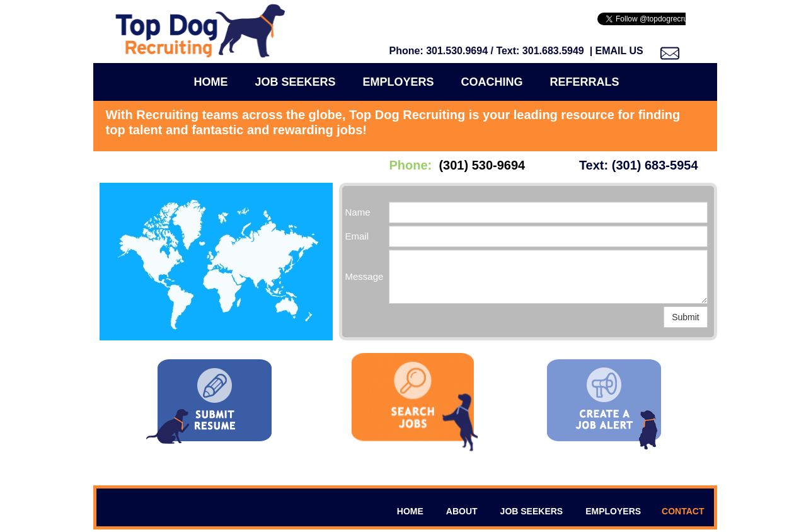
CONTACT (683, 511)
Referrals (585, 82)
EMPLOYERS (613, 511)
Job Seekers (295, 82)
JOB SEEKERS (532, 511)
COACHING (492, 82)
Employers (399, 82)
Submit (686, 317)
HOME (410, 511)
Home (210, 82)
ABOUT (462, 511)
